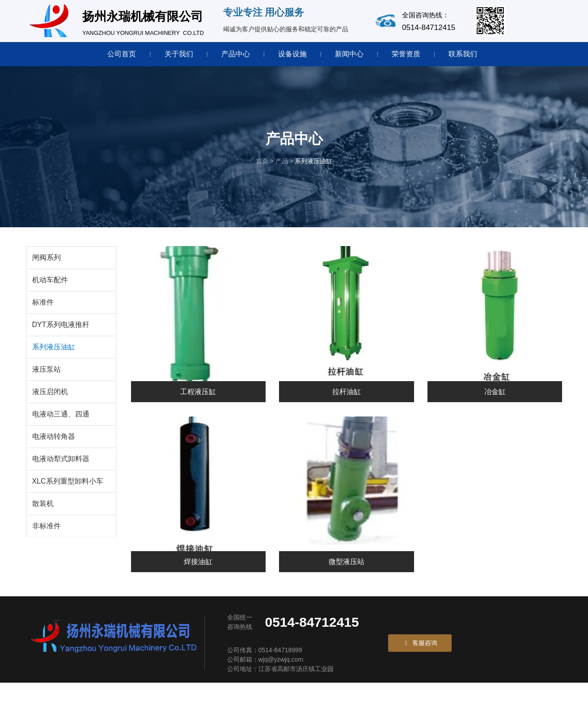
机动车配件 (50, 292)
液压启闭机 (50, 404)
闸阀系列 (47, 270)
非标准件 (47, 538)
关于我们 (179, 54)
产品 (282, 170)
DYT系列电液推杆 (61, 337)
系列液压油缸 (54, 359)
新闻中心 (349, 54)
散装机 (43, 516)
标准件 (43, 314)
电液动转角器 (54, 448)
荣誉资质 (406, 54)
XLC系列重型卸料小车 (68, 493)
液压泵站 (47, 381)
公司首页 (122, 54)
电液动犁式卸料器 (61, 471)
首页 (263, 170)
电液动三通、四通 (61, 426)
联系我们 (463, 54)
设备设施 (292, 54)
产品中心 (236, 54)
